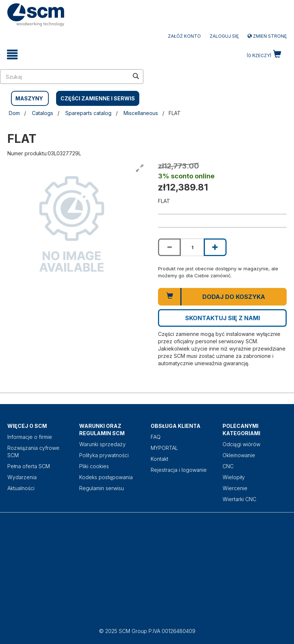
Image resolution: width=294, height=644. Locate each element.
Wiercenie (235, 488)
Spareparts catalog (88, 113)
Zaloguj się (224, 36)
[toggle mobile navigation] (12, 55)
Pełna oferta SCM (29, 466)
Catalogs (43, 113)
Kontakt (159, 459)
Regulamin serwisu (102, 488)
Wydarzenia (22, 477)
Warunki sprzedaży (102, 444)
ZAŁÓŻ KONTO (184, 36)
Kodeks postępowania (106, 477)
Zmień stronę (267, 36)
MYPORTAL (164, 448)
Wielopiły (234, 477)
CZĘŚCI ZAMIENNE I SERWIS (98, 98)
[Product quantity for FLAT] (192, 247)
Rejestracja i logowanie (179, 470)
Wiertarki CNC (239, 499)
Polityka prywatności (104, 455)
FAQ (156, 437)
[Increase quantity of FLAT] (215, 247)
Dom (14, 113)
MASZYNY (29, 98)
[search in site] (65, 77)
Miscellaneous (141, 113)
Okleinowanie (239, 455)
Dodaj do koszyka (234, 297)
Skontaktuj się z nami (223, 318)
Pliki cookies (94, 466)
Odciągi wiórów (241, 444)
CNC (228, 466)
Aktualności (21, 488)
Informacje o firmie (30, 437)
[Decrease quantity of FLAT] (169, 247)
